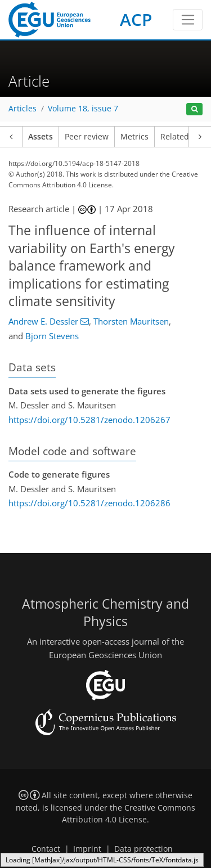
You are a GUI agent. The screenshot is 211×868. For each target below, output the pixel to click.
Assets (41, 137)
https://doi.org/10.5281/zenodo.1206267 (89, 420)
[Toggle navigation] (188, 20)
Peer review (87, 137)
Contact (46, 849)
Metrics (134, 137)
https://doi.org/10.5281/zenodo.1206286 (89, 503)
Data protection (143, 849)
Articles (23, 109)
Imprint (87, 849)
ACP (136, 19)
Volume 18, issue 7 (83, 109)
